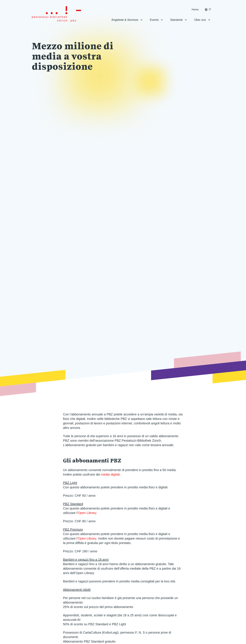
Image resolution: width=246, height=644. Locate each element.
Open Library (87, 513)
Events (154, 20)
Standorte (176, 20)
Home (195, 10)
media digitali (110, 474)
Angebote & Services (125, 20)
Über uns (200, 20)
